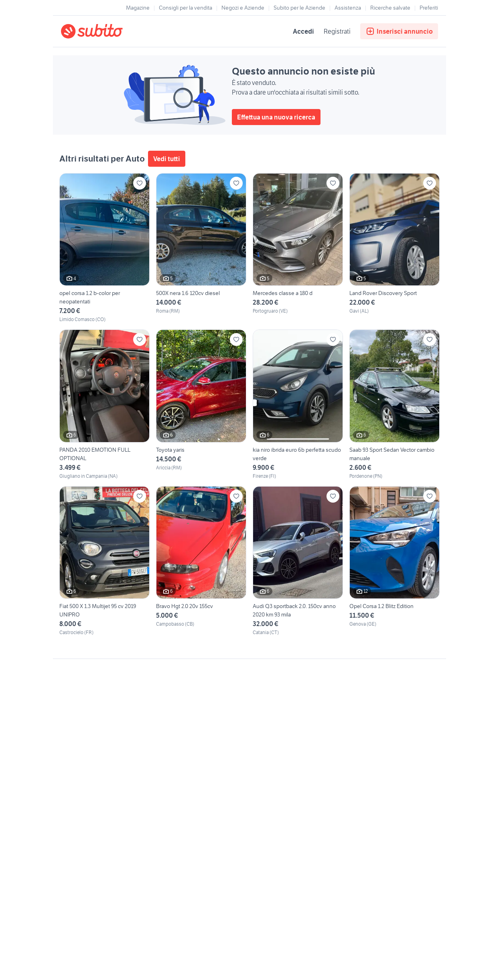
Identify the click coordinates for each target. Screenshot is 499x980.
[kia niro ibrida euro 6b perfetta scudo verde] (298, 404)
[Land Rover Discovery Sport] (395, 248)
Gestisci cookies (81, 781)
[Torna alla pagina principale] (107, 31)
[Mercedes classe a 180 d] (298, 248)
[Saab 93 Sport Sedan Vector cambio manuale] (395, 404)
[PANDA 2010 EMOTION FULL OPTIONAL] (104, 404)
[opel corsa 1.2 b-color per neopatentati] (104, 248)
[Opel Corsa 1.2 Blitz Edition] (395, 561)
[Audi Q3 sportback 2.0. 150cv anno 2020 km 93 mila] (298, 561)
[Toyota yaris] (201, 404)
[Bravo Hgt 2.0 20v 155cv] (201, 561)
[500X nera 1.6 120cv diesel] (201, 248)
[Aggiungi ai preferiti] (140, 183)
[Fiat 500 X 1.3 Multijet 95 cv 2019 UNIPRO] (104, 561)
